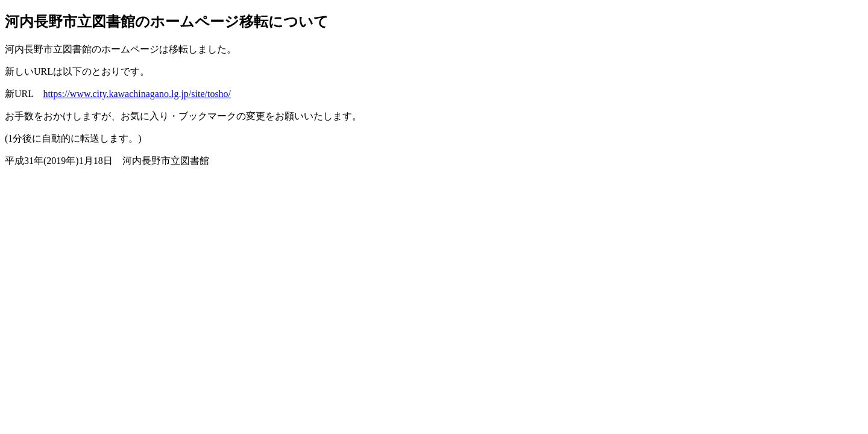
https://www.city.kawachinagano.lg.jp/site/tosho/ (137, 94)
